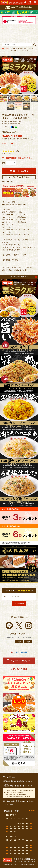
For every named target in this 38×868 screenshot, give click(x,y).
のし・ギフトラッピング (19, 661)
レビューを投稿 (19, 603)
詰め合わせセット (15, 124)
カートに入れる (19, 171)
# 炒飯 (31, 48)
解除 (19, 642)
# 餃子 (26, 48)
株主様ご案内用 (19, 652)
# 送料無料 (20, 48)
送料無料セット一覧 (16, 122)
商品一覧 (5, 122)
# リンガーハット (23, 50)
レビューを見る (7, 154)
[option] (19, 75)
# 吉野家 (14, 50)
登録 (28, 642)
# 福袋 (13, 48)
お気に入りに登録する (19, 177)
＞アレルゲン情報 (19, 669)
